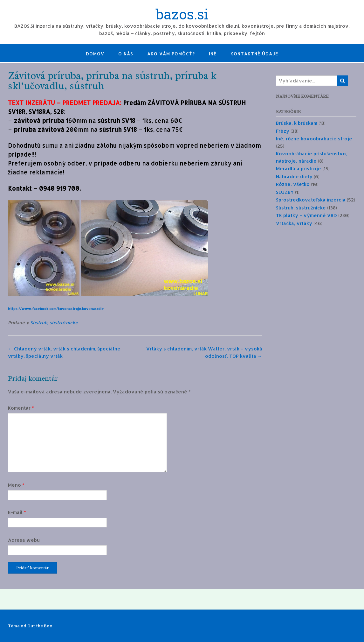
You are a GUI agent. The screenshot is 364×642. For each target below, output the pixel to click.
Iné (213, 54)
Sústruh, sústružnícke (54, 323)
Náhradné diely (294, 176)
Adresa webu (24, 540)
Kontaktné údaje (254, 54)
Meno (16, 485)
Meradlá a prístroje (299, 169)
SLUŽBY (285, 192)
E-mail (17, 512)
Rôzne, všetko (293, 184)
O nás (126, 54)
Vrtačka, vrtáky (294, 223)
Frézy (283, 131)
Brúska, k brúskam (297, 123)
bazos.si (182, 15)
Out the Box (40, 626)
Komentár (21, 408)
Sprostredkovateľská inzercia (311, 200)
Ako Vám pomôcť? (171, 54)
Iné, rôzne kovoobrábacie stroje (314, 139)
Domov (95, 54)
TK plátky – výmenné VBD (306, 215)
